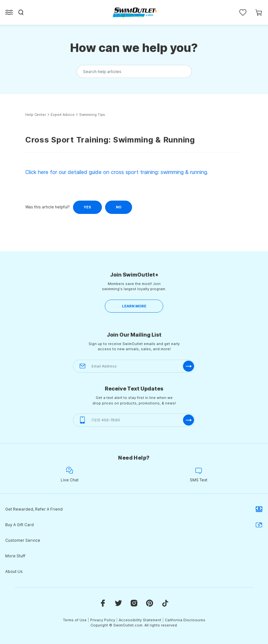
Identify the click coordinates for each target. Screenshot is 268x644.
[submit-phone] (189, 420)
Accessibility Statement (140, 620)
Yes (87, 207)
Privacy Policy (103, 620)
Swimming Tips (92, 115)
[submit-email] (189, 366)
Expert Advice (63, 115)
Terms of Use (75, 620)
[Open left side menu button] (9, 12)
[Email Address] (134, 366)
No (119, 207)
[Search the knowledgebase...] (134, 72)
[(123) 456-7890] (134, 420)
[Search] (21, 12)
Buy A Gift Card (134, 525)
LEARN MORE (134, 306)
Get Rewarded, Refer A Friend (134, 509)
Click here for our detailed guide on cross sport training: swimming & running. (117, 172)
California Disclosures (185, 620)
